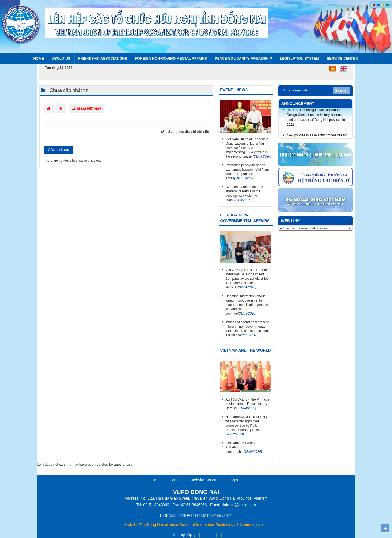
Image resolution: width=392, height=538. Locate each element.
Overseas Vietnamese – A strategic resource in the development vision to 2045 (244, 193)
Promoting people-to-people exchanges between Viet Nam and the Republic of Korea (247, 172)
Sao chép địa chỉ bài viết (185, 132)
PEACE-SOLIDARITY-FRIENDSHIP (243, 58)
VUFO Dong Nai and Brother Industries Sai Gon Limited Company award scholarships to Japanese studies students (247, 279)
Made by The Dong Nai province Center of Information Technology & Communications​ (196, 525)
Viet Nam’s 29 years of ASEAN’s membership (244, 447)
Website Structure (206, 480)
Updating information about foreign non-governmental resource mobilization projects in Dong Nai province (247, 305)
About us (61, 58)
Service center (342, 58)
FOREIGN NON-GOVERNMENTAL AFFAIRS (171, 58)
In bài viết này (86, 109)
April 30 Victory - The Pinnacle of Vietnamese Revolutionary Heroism (247, 404)
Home (39, 58)
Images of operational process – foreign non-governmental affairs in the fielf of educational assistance (248, 329)
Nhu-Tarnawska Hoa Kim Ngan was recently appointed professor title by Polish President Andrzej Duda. (248, 426)
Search (341, 90)
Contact (176, 480)
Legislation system (299, 58)
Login (233, 480)
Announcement (298, 104)
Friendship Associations (103, 58)
